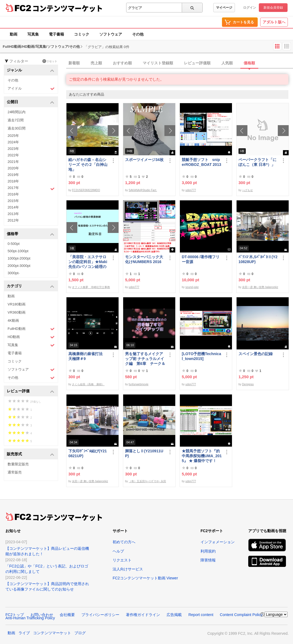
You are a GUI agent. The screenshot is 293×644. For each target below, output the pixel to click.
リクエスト (122, 560)
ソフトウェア (111, 34)
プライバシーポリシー (100, 615)
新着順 (74, 63)
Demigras (248, 384)
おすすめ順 (122, 63)
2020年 (13, 168)
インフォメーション (218, 542)
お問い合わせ (42, 615)
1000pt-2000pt (19, 258)
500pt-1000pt (18, 251)
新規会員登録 (273, 8)
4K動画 (13, 321)
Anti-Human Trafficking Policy (30, 618)
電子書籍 (56, 34)
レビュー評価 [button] (31, 391)
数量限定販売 (18, 464)
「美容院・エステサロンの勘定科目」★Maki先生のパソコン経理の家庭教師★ (88, 262)
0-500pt (14, 244)
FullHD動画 (31, 329)
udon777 (191, 190)
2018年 (13, 181)
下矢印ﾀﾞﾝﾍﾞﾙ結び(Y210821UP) (88, 453)
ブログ (80, 633)
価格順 (249, 63)
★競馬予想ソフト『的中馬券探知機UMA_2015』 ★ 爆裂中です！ (202, 456)
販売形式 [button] (31, 454)
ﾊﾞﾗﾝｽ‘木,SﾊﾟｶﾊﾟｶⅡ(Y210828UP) (258, 259)
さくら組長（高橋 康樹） (88, 384)
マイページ (224, 8)
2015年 (13, 201)
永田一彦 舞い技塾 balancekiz (260, 287)
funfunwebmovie (138, 384)
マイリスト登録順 (158, 63)
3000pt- (14, 273)
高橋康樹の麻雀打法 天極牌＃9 (87, 356)
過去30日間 (17, 128)
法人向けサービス (128, 569)
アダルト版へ (274, 22)
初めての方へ (124, 542)
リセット (50, 61)
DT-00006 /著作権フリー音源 (201, 259)
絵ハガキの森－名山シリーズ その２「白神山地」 (88, 165)
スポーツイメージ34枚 (144, 160)
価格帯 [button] (31, 234)
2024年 (13, 142)
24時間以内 (17, 112)
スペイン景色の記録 (256, 354)
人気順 (227, 63)
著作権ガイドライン (143, 615)
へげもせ (247, 190)
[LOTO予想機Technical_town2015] (201, 356)
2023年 (13, 149)
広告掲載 (174, 615)
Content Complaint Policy (241, 615)
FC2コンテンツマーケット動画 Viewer (145, 578)
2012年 (13, 220)
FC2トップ (15, 615)
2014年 (13, 207)
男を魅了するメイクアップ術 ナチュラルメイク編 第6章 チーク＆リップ (145, 359)
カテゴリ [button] (31, 286)
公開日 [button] (31, 102)
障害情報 (208, 560)
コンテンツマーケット (68, 8)
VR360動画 (17, 312)
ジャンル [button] (31, 70)
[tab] (180, 63)
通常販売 (15, 472)
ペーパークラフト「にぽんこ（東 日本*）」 (257, 162)
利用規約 (208, 551)
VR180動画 (17, 304)
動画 (14, 34)
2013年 (13, 214)
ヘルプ (118, 551)
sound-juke (192, 287)
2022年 (13, 155)
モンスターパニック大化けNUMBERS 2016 (144, 259)
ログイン (250, 8)
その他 (138, 34)
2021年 (13, 162)
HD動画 (31, 337)
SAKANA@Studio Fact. (143, 190)
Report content (201, 615)
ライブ (24, 633)
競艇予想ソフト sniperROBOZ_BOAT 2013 (201, 162)
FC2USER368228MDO (86, 190)
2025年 (13, 136)
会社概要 (67, 615)
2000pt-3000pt (19, 266)
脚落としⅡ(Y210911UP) (144, 453)
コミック (82, 34)
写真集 (33, 34)
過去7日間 (16, 120)
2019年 (13, 175)
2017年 (31, 188)
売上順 (96, 63)
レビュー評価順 (197, 63)
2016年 (13, 194)
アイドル (31, 89)
